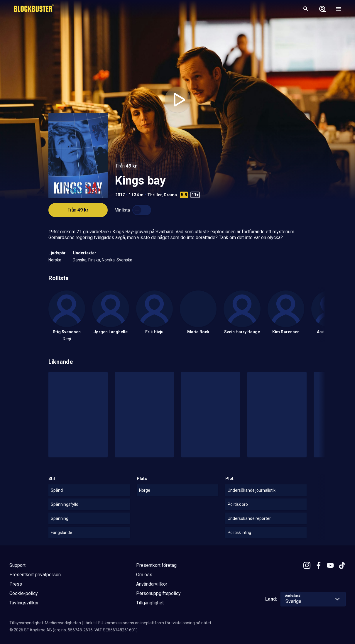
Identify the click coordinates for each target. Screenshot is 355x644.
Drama (170, 195)
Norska (55, 260)
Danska (80, 260)
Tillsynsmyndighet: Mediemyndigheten (45, 623)
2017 (120, 195)
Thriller (154, 195)
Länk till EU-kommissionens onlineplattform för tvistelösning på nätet (147, 623)
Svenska (124, 260)
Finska (94, 260)
